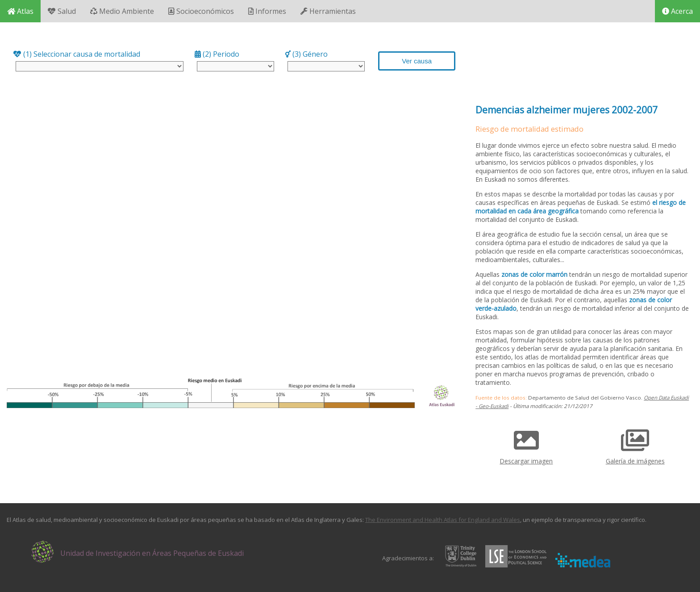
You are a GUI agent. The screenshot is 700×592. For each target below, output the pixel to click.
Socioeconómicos (201, 11)
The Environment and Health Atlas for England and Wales (443, 520)
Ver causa (417, 61)
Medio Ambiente (122, 11)
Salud (62, 11)
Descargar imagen (526, 444)
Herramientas (328, 11)
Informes (267, 11)
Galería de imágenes (635, 444)
